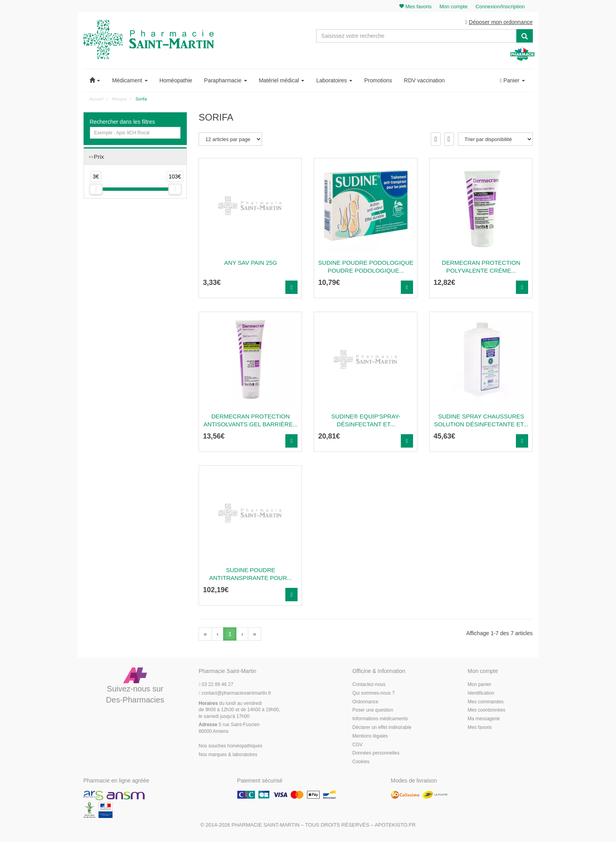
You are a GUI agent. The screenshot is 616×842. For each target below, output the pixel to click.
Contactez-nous (369, 684)
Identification (481, 693)
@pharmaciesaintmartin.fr (235, 693)
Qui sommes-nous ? (373, 693)
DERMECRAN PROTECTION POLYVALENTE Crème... (481, 267)
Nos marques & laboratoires (228, 755)
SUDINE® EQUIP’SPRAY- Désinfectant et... (366, 420)
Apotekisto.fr (395, 825)
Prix (99, 157)
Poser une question (373, 710)
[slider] (96, 189)
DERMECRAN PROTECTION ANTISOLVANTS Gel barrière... (250, 420)
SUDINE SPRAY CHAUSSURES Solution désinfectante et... (481, 420)
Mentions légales (370, 736)
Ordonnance (365, 702)
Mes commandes (486, 702)
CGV (357, 745)
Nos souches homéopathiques (230, 746)
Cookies (361, 762)
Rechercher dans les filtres (123, 122)
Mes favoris (480, 727)
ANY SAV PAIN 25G (251, 263)
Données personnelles (376, 753)
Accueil (96, 99)
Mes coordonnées (487, 710)
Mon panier (480, 684)
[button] (95, 80)
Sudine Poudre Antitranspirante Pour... (251, 574)
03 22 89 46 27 (216, 684)
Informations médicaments (380, 719)
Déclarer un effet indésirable (382, 727)
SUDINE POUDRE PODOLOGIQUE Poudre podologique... (366, 267)
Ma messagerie (484, 719)
